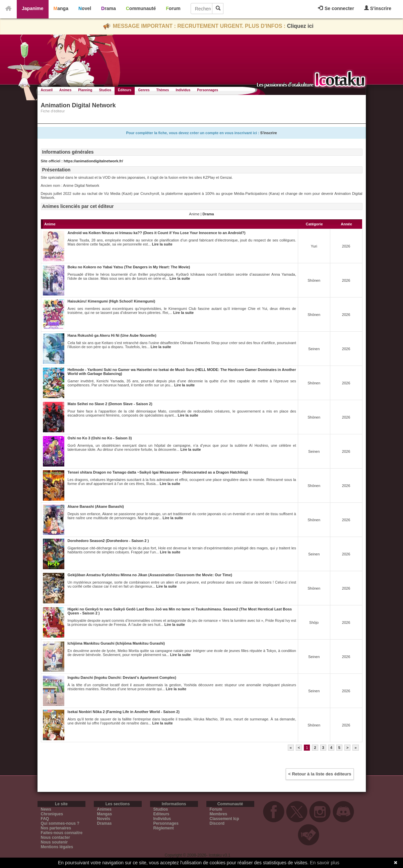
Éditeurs (125, 90)
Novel (85, 8)
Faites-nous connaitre (62, 833)
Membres (219, 814)
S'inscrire (378, 8)
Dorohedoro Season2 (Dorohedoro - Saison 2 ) (108, 541)
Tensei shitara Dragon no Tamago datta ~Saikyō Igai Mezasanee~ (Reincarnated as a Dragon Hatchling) (158, 472)
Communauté (141, 8)
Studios (105, 90)
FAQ (45, 819)
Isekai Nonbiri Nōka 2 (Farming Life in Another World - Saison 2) (124, 712)
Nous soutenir (54, 842)
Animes (65, 90)
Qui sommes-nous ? (60, 823)
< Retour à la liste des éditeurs (320, 774)
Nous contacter (55, 837)
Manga (61, 8)
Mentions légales (57, 847)
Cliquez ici (300, 26)
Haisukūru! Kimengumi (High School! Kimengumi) (112, 301)
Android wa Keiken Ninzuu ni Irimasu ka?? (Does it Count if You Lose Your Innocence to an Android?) (157, 233)
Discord (217, 823)
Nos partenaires (56, 828)
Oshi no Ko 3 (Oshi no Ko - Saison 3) (100, 438)
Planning (85, 90)
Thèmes (163, 90)
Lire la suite (162, 244)
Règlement (164, 828)
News (46, 809)
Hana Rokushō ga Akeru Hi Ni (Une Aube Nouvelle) (112, 335)
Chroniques (52, 814)
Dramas (105, 823)
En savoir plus (325, 863)
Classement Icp (224, 819)
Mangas (105, 814)
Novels (104, 819)
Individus (183, 90)
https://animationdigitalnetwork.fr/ (93, 161)
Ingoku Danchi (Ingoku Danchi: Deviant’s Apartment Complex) (122, 677)
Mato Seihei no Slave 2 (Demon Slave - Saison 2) (110, 404)
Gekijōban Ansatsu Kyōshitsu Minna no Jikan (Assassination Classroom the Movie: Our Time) (150, 575)
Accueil (47, 90)
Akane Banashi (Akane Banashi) (96, 506)
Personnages (208, 90)
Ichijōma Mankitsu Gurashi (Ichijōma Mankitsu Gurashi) (116, 643)
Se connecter (336, 8)
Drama (109, 8)
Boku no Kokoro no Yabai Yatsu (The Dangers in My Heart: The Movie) (129, 267)
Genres (144, 90)
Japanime (33, 8)
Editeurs (161, 814)
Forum (173, 8)
